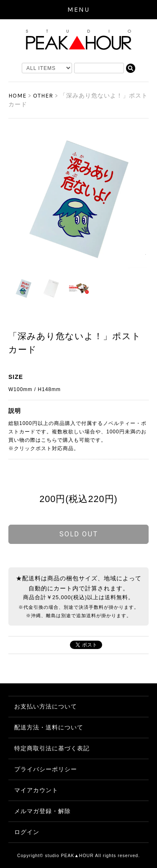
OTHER (43, 96)
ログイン (27, 832)
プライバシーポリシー (46, 769)
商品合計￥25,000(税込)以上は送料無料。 (78, 598)
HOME (17, 96)
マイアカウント (36, 790)
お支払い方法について (46, 706)
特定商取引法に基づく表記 (52, 748)
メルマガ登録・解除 (42, 811)
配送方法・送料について (49, 727)
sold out (78, 534)
